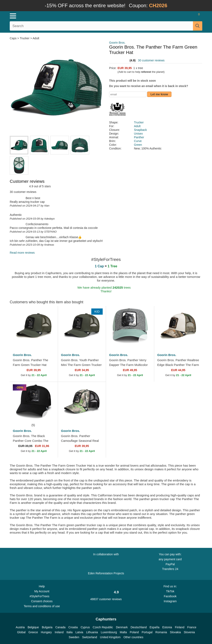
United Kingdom (110, 637)
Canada (60, 627)
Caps (14, 38)
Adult (36, 38)
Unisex (138, 134)
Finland (180, 627)
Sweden (74, 637)
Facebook (170, 596)
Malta (123, 632)
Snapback (140, 130)
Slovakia (175, 632)
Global (21, 632)
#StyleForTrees (42, 596)
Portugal (147, 632)
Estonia (167, 627)
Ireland (59, 632)
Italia (70, 632)
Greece (33, 632)
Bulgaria (47, 627)
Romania (161, 632)
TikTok (170, 591)
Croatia (73, 627)
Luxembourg (109, 632)
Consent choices (42, 601)
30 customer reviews (151, 60)
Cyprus (85, 627)
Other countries (133, 637)
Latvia (79, 632)
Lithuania (92, 632)
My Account (42, 591)
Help (42, 586)
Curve (138, 141)
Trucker (25, 38)
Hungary (46, 632)
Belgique (33, 627)
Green (138, 145)
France (192, 627)
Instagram (170, 601)
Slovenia (189, 632)
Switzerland (89, 637)
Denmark (122, 627)
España (155, 627)
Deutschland (139, 627)
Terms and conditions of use (42, 606)
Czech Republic (103, 627)
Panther (139, 137)
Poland (134, 632)
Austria (20, 627)
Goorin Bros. (117, 43)
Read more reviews (22, 253)
